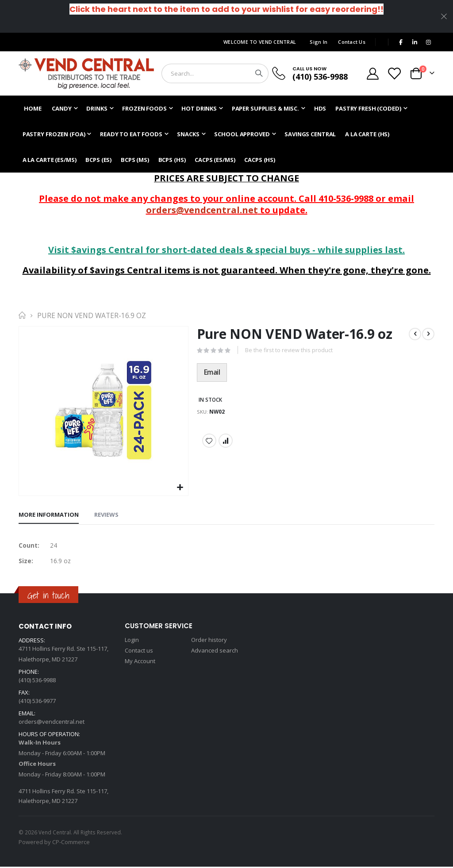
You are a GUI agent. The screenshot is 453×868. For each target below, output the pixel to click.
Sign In (319, 42)
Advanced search (215, 652)
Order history (209, 641)
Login (132, 641)
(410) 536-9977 (37, 702)
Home (22, 315)
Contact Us (352, 42)
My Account (140, 662)
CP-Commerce (71, 843)
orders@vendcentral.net (202, 210)
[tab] (49, 515)
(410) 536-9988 (320, 77)
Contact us (139, 652)
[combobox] (215, 73)
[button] (180, 488)
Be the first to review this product (289, 351)
